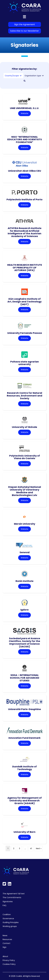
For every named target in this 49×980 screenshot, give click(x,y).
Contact (6, 943)
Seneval (25, 552)
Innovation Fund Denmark (24, 738)
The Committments (12, 897)
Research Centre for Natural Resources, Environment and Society (24, 396)
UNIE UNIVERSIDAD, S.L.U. (24, 108)
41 (31, 848)
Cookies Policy (9, 964)
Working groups (10, 926)
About (5, 956)
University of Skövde (24, 427)
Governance (8, 919)
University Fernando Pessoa (25, 333)
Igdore (24, 610)
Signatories (8, 902)
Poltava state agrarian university (25, 363)
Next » (39, 848)
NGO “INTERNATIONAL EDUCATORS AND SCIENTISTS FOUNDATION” (25, 139)
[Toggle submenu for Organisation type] (43, 76)
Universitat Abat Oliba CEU (25, 171)
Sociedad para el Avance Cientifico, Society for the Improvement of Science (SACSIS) (24, 642)
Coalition (7, 914)
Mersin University (25, 524)
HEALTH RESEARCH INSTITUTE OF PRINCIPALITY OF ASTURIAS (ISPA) (25, 268)
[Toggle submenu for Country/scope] (21, 76)
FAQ (4, 905)
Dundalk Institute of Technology (24, 768)
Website (24, 113)
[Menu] (24, 17)
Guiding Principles (11, 922)
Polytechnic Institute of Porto (24, 199)
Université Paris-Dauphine (24, 709)
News (5, 936)
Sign (5, 947)
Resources (7, 939)
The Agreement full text (14, 894)
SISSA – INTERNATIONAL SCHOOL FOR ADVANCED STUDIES (25, 678)
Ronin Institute (24, 581)
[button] (25, 81)
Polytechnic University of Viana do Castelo (25, 457)
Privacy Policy (9, 960)
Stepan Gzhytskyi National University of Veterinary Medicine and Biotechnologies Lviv (24, 491)
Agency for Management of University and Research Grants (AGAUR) (25, 800)
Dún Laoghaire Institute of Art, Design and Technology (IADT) (24, 301)
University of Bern (24, 832)
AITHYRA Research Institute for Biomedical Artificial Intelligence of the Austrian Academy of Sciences (25, 232)
